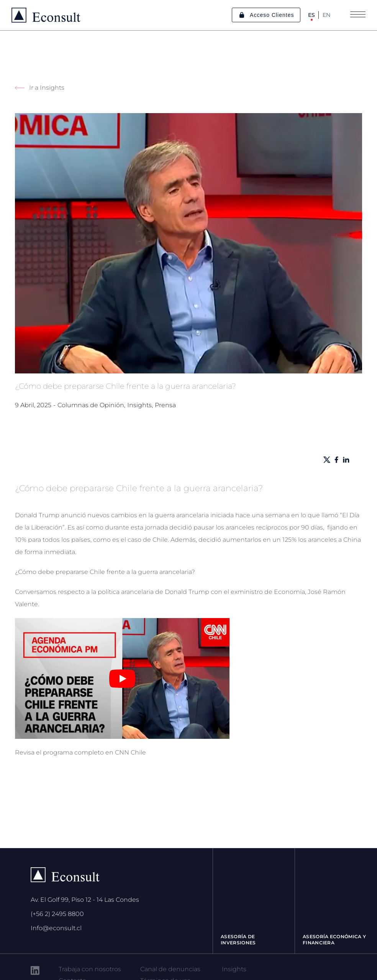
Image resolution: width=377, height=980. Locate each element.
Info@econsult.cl (56, 928)
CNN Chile (130, 752)
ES (311, 15)
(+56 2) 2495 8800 (57, 914)
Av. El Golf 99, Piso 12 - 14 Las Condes (85, 900)
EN (326, 15)
